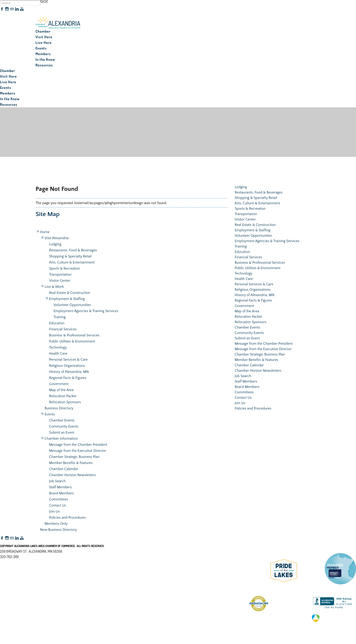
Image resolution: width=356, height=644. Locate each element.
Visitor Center (60, 281)
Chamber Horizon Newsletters (72, 475)
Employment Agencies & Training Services (86, 311)
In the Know (45, 59)
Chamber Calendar (64, 469)
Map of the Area (61, 390)
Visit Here (44, 37)
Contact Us (58, 505)
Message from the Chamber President (78, 445)
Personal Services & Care (68, 360)
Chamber (43, 31)
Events (41, 48)
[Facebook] (2, 9)
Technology (58, 347)
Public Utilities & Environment (72, 341)
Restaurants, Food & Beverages (73, 250)
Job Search (57, 481)
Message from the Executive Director (77, 451)
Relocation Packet (63, 396)
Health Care (58, 354)
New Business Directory (58, 530)
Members (43, 54)
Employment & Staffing (67, 299)
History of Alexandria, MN (69, 372)
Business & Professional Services (74, 335)
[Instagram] (7, 9)
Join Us (54, 511)
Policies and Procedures (67, 518)
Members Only (56, 524)
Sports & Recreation (64, 268)
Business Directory (59, 408)
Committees (58, 499)
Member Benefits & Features (71, 463)
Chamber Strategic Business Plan (74, 457)
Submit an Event (62, 432)
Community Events (64, 426)
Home (45, 232)
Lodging (55, 244)
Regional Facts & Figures (68, 378)
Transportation (60, 275)
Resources (44, 65)
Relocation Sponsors (65, 402)
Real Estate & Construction (70, 293)
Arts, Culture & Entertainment (72, 262)
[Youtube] (22, 9)
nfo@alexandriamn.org (19, 562)
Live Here (44, 43)
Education (57, 323)
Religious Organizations (67, 366)
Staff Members (60, 487)
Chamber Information (61, 439)
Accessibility (11, 579)
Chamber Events (62, 420)
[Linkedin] (17, 9)
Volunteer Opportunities (72, 305)
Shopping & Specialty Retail (70, 256)
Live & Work (54, 287)
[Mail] (12, 9)
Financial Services (63, 329)
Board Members (61, 493)
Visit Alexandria (57, 238)
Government (59, 384)
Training (60, 317)
